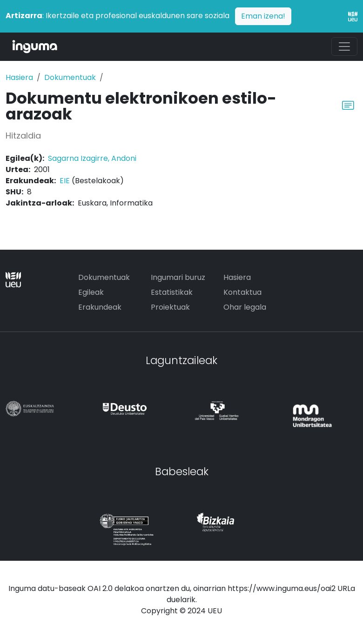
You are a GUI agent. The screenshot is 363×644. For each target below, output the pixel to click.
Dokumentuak (70, 77)
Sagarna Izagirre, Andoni (92, 158)
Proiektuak (170, 307)
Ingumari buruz (178, 277)
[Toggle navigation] (344, 46)
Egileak (91, 292)
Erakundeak (100, 307)
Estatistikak (172, 292)
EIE (65, 181)
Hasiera (19, 77)
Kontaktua (242, 292)
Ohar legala (245, 307)
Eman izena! (263, 16)
